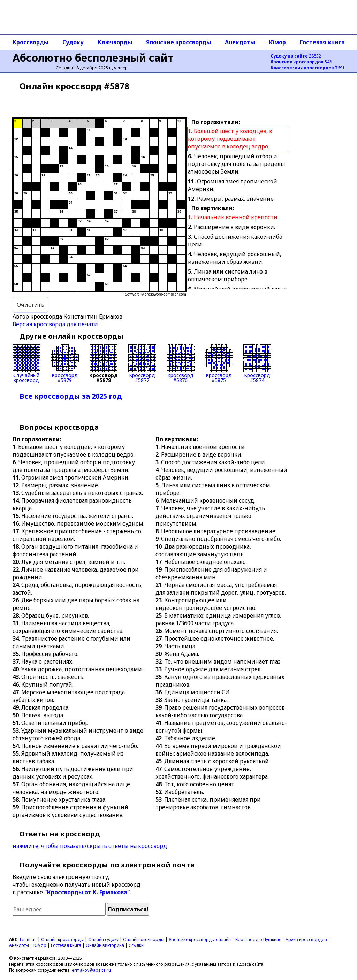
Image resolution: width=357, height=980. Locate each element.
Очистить (31, 305)
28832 (296, 56)
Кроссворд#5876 (181, 363)
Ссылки (136, 945)
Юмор (277, 42)
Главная (28, 939)
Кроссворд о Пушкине (258, 939)
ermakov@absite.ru (91, 970)
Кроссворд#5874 (257, 363)
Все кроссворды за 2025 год (71, 396)
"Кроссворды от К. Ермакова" (87, 892)
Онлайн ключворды (144, 939)
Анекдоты (240, 42)
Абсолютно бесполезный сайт (93, 58)
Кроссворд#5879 (65, 363)
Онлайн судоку (103, 939)
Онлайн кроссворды (62, 939)
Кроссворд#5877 (142, 363)
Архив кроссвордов (306, 939)
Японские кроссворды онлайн (200, 939)
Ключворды (115, 42)
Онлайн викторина (105, 945)
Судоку (73, 42)
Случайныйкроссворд (26, 363)
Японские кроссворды (178, 42)
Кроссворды (31, 42)
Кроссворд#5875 (219, 363)
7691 (308, 68)
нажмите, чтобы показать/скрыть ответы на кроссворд (90, 846)
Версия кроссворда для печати (55, 324)
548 (301, 62)
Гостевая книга (322, 42)
